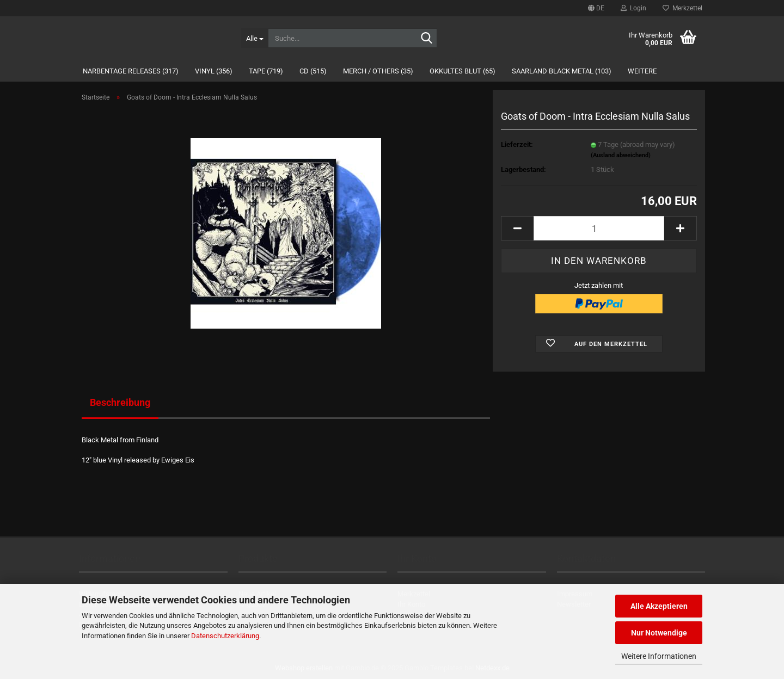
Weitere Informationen (659, 656)
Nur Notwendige (659, 633)
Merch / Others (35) (378, 71)
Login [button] (633, 8)
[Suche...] (255, 38)
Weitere (642, 71)
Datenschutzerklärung (225, 636)
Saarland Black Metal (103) (562, 71)
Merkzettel (682, 8)
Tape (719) (266, 71)
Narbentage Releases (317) (131, 71)
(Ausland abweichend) (621, 155)
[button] (596, 8)
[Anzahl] (599, 228)
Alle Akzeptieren (659, 606)
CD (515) (313, 71)
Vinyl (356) (214, 71)
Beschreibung (120, 402)
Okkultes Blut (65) (463, 71)
